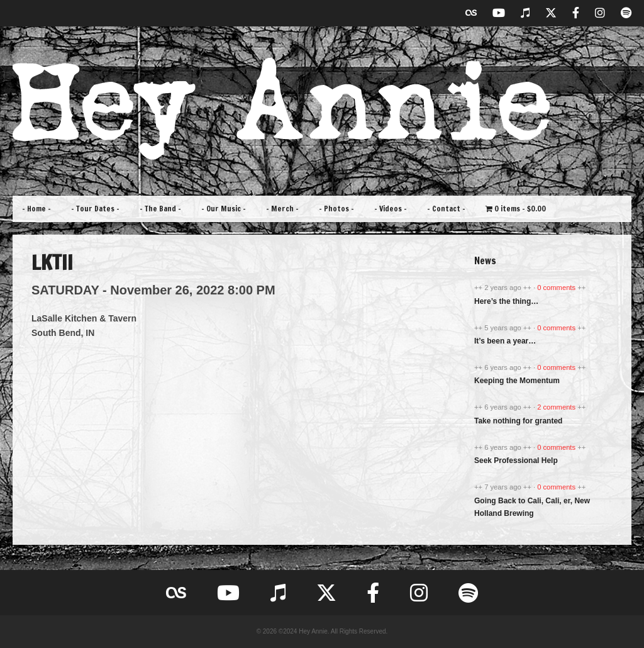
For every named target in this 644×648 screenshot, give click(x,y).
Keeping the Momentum (517, 381)
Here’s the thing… (506, 301)
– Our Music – (224, 209)
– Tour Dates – (95, 209)
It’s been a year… (505, 341)
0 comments (557, 288)
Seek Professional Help (516, 461)
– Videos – (391, 209)
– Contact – (446, 209)
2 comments (557, 407)
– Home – (36, 209)
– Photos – (336, 209)
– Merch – (282, 209)
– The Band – (160, 209)
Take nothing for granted (518, 421)
